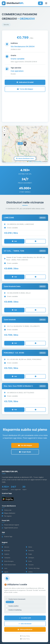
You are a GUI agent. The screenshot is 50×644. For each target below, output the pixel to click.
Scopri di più (25, 452)
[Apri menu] (46, 3)
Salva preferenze (25, 631)
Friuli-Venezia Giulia (9, 565)
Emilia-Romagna (8, 561)
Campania (6, 558)
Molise (29, 547)
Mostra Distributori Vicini (25, 158)
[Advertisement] (25, 105)
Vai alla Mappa (25, 445)
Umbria (29, 572)
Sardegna (30, 558)
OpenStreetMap (38, 162)
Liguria (5, 572)
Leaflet (29, 162)
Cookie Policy (25, 640)
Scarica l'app (7, 536)
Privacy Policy (25, 637)
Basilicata (6, 551)
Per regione (7, 516)
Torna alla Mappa (25, 89)
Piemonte (30, 551)
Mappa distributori (9, 513)
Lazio (5, 568)
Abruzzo (5, 547)
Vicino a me (7, 510)
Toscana (30, 565)
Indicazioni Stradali (25, 82)
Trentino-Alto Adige (33, 568)
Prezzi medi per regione (10, 525)
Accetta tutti (25, 619)
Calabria (5, 554)
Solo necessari (25, 625)
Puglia (29, 554)
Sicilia (29, 561)
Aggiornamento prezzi (10, 528)
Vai (14, 241)
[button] (25, 144)
